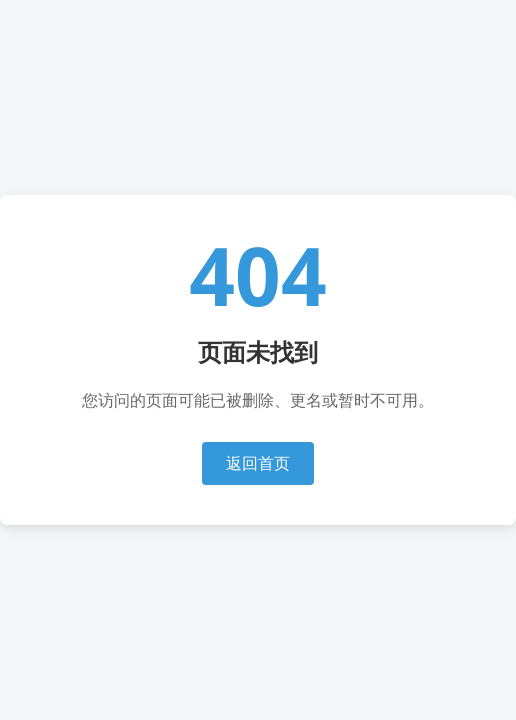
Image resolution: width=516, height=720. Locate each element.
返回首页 (258, 463)
